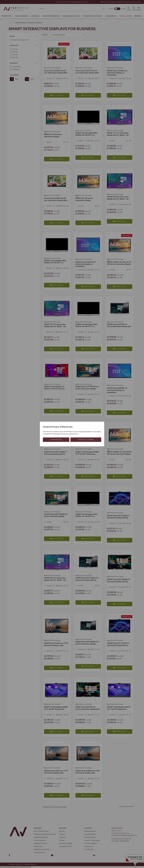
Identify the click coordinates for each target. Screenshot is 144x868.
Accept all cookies (86, 440)
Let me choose (56, 440)
